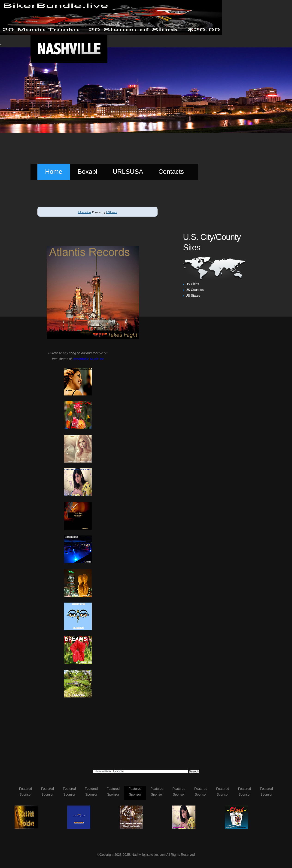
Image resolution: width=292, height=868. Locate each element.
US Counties (195, 290)
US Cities (192, 284)
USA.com (112, 212)
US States (193, 296)
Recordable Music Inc (88, 359)
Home (54, 172)
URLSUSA (128, 172)
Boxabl (88, 172)
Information (84, 212)
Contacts (171, 172)
